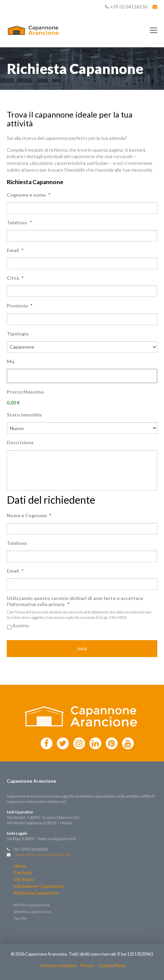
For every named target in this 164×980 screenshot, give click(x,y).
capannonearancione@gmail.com (42, 855)
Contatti (23, 872)
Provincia (19, 306)
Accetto (21, 626)
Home (20, 866)
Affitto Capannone (32, 905)
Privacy (87, 966)
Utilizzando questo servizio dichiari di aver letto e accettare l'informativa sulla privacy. (75, 601)
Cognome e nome (28, 195)
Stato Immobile (24, 415)
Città (15, 278)
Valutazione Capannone (39, 886)
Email (15, 250)
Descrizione (20, 442)
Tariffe (20, 918)
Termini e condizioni (58, 966)
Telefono (19, 222)
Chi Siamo (24, 879)
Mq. (11, 361)
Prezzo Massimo (25, 392)
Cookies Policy (112, 966)
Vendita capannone (32, 912)
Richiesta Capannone (36, 893)
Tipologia (18, 334)
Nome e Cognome (29, 515)
